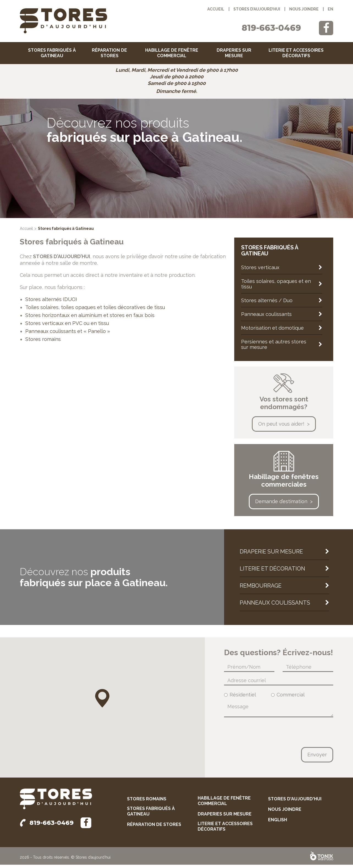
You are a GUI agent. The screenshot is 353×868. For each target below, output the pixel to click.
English (278, 823)
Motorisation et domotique (272, 331)
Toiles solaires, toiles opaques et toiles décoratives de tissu (95, 311)
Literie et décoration (272, 572)
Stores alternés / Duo (267, 304)
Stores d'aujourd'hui (295, 802)
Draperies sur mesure (234, 53)
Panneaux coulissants (266, 317)
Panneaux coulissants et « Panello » (68, 334)
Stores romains (43, 342)
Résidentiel (240, 698)
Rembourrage (261, 589)
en (330, 9)
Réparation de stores (109, 53)
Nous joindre (304, 9)
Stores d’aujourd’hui (257, 9)
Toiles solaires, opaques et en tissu (276, 287)
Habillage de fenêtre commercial (172, 53)
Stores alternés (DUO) (51, 303)
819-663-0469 (271, 28)
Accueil (216, 9)
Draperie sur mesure (271, 555)
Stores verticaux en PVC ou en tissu (67, 326)
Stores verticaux (260, 271)
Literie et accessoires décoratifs (296, 53)
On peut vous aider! (281, 427)
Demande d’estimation (281, 505)
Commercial (288, 698)
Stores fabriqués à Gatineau (52, 53)
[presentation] (266, 735)
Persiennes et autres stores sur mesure (274, 348)
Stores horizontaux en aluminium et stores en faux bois (90, 319)
